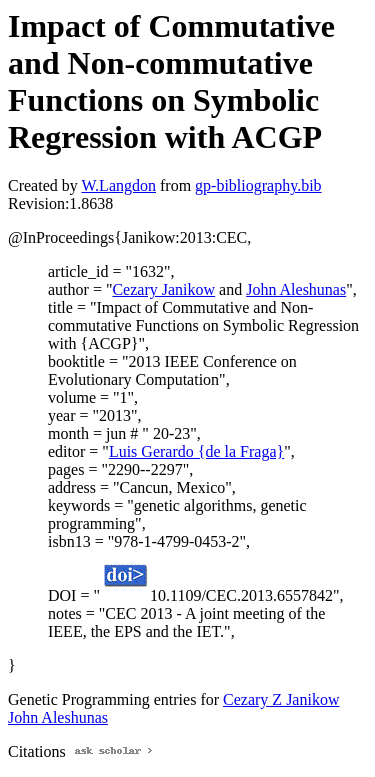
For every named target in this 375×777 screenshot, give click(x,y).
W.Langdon (118, 185)
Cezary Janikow (163, 289)
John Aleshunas (296, 289)
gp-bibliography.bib (258, 185)
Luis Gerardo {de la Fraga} (196, 451)
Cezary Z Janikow (281, 699)
